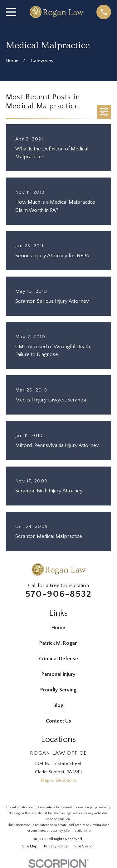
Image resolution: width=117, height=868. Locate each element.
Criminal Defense (58, 659)
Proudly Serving (58, 690)
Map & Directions (58, 780)
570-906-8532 (58, 594)
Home (58, 628)
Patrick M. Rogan (58, 643)
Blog (58, 705)
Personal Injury (58, 674)
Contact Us (58, 721)
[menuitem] (30, 846)
